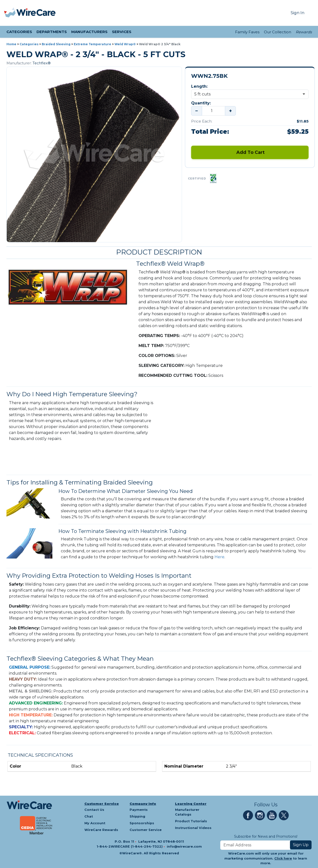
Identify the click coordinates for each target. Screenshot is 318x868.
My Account (95, 823)
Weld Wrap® (125, 44)
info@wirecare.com (184, 846)
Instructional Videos (193, 828)
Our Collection (278, 32)
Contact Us (94, 810)
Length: (199, 86)
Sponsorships (142, 823)
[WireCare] (36, 13)
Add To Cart (250, 152)
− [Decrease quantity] (197, 111)
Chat (89, 816)
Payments (139, 810)
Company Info (143, 804)
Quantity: (201, 103)
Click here (283, 858)
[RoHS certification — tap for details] (213, 178)
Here (219, 557)
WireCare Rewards (101, 830)
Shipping (137, 816)
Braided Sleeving (56, 44)
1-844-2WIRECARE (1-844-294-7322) (130, 846)
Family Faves (247, 32)
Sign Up (301, 845)
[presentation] (10, 13)
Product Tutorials (191, 821)
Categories (29, 44)
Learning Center (191, 804)
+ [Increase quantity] (230, 111)
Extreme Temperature (92, 44)
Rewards (304, 32)
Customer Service (102, 804)
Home (11, 44)
